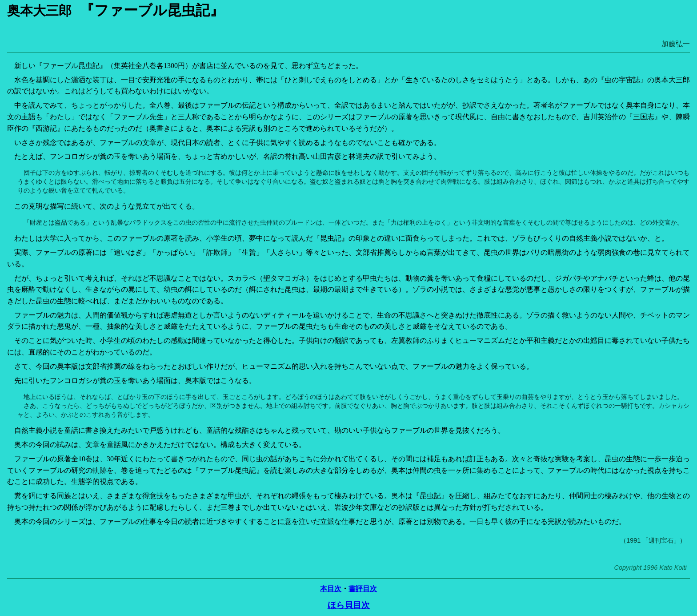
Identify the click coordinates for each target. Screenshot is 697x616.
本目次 (331, 589)
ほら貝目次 (349, 605)
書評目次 (363, 589)
